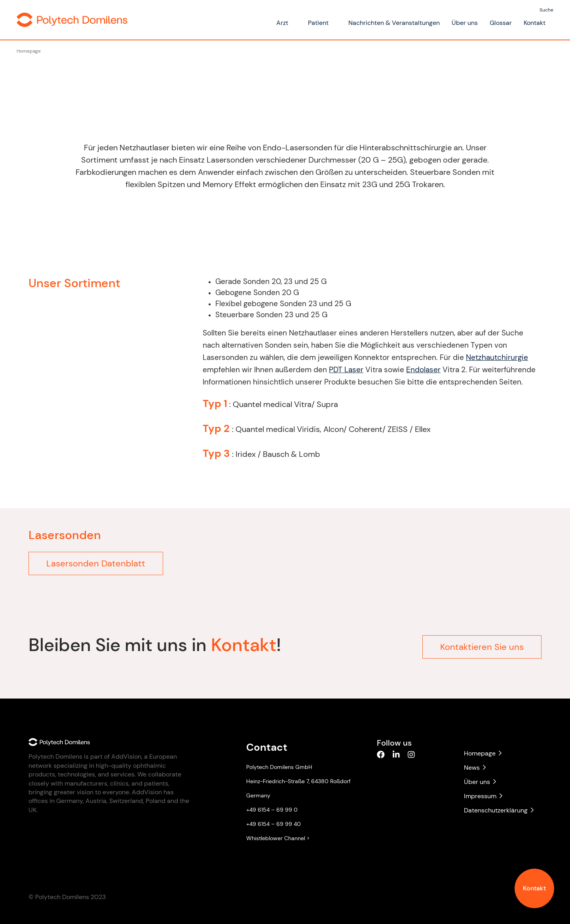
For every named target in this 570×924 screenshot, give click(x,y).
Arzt (282, 23)
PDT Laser (342, 370)
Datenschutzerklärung (499, 810)
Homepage (29, 51)
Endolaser (419, 370)
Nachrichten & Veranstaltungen (394, 23)
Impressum (483, 796)
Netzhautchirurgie (493, 357)
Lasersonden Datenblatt (96, 563)
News (475, 768)
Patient (318, 23)
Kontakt (534, 888)
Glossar (501, 23)
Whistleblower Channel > (278, 838)
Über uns (465, 23)
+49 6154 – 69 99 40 (274, 824)
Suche (546, 10)
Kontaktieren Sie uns (482, 643)
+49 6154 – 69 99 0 (272, 810)
